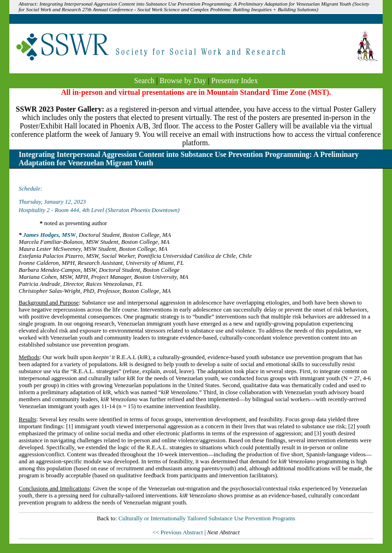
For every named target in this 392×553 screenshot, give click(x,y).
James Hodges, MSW (50, 235)
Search (144, 81)
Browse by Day (183, 81)
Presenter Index (235, 81)
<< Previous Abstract (178, 532)
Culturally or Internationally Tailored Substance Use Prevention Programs (207, 518)
